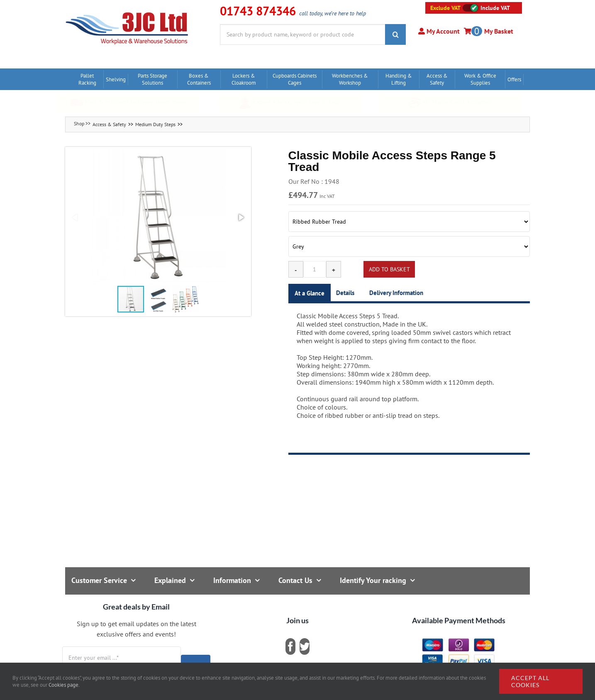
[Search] (395, 34)
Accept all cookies (530, 681)
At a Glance (310, 293)
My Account (442, 31)
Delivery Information (396, 293)
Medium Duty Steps (155, 124)
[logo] (127, 10)
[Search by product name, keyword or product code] (302, 34)
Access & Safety (109, 124)
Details (345, 293)
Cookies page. (64, 685)
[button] (158, 217)
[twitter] (305, 646)
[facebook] (290, 646)
